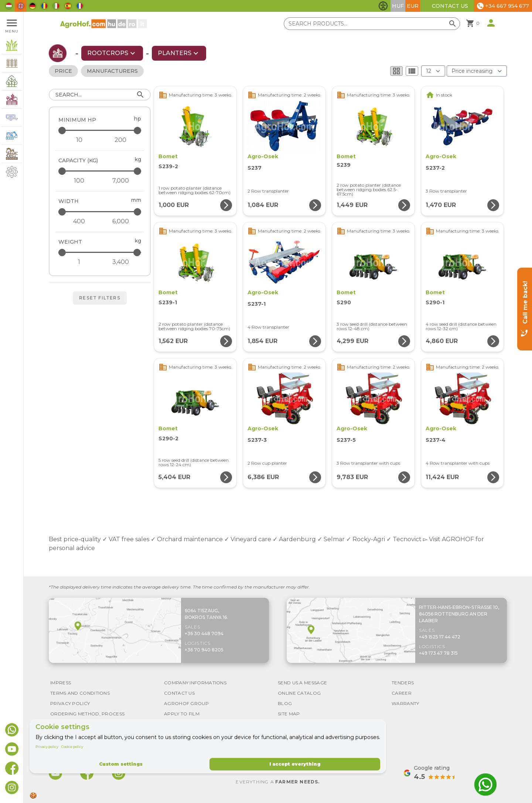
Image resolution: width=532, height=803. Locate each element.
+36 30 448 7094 (204, 633)
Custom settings (121, 764)
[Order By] (477, 71)
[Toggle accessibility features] (383, 6)
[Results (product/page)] (433, 71)
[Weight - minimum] (79, 262)
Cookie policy (72, 747)
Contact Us (450, 6)
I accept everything (295, 764)
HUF (398, 6)
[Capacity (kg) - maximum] (100, 171)
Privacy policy (47, 747)
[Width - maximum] (100, 212)
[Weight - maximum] (100, 252)
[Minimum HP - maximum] (100, 130)
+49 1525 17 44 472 (440, 637)
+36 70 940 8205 (204, 650)
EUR (413, 6)
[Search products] (372, 24)
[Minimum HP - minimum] (79, 140)
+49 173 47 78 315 (438, 653)
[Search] (100, 95)
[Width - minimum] (79, 221)
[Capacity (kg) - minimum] (79, 181)
